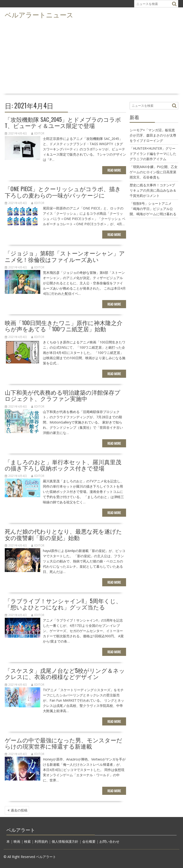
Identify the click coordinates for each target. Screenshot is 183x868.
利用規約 (41, 841)
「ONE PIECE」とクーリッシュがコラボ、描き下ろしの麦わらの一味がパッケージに (63, 192)
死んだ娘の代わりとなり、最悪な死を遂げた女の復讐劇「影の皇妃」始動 (63, 534)
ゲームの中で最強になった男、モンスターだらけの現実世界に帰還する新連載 (64, 743)
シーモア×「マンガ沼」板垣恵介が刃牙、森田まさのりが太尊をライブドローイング (153, 135)
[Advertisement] (91, 56)
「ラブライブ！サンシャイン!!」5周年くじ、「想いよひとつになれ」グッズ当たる (63, 604)
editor (38, 133)
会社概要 (89, 841)
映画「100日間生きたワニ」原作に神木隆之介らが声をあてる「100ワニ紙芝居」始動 (64, 326)
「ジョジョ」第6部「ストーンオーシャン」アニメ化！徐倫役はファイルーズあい (65, 256)
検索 (27, 841)
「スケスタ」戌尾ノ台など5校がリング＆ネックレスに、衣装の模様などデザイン (65, 673)
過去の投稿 (19, 810)
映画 (17, 841)
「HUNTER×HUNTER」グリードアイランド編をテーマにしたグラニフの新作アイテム (153, 154)
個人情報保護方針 (65, 841)
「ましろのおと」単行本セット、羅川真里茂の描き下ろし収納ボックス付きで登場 (63, 465)
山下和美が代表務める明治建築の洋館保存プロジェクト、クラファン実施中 (63, 395)
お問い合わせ (109, 841)
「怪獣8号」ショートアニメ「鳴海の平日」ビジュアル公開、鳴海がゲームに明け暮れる (153, 209)
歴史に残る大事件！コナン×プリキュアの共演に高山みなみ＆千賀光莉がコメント (153, 190)
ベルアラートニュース (39, 14)
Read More (114, 170)
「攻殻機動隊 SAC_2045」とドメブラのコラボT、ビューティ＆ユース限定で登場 (63, 122)
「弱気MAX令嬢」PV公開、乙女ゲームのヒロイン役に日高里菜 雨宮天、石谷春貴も (155, 172)
